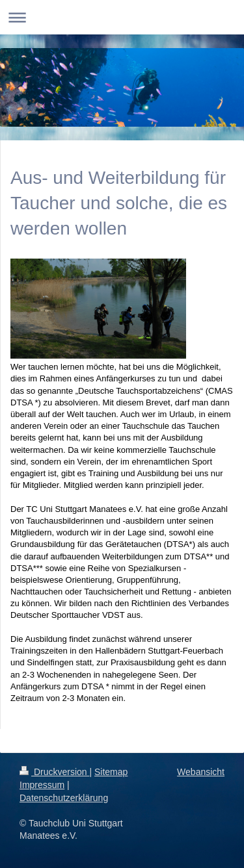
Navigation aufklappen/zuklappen (122, 17)
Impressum (42, 785)
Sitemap (111, 772)
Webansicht (201, 772)
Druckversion (54, 772)
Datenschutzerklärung (64, 798)
